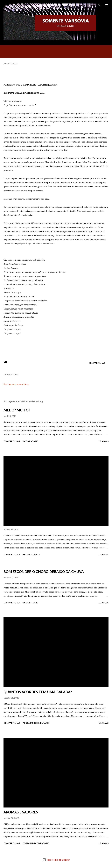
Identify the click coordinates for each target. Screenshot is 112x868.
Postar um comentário (16, 384)
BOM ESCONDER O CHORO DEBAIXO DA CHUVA (44, 572)
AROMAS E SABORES (21, 812)
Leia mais (104, 441)
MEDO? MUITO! (17, 410)
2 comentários (31, 554)
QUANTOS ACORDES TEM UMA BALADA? (38, 692)
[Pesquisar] (100, 5)
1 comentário (31, 441)
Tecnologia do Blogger (56, 860)
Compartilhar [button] (97, 363)
